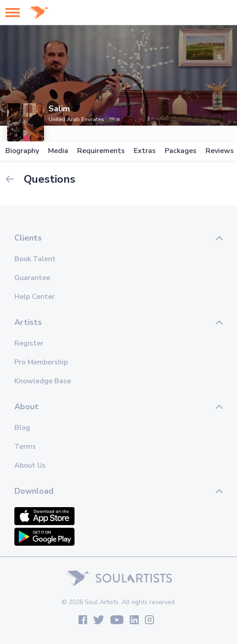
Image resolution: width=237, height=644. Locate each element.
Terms (25, 447)
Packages (181, 151)
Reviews (220, 151)
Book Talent (35, 259)
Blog (22, 428)
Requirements (101, 151)
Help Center (35, 297)
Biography (22, 151)
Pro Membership (41, 362)
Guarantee (32, 278)
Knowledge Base (43, 381)
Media (58, 151)
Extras (145, 151)
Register (29, 343)
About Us (30, 465)
